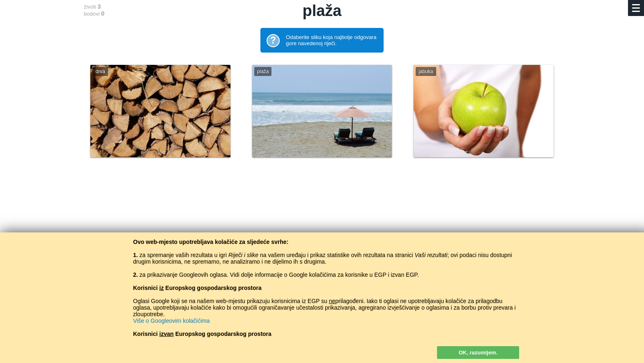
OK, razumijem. (478, 353)
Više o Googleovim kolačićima (171, 321)
